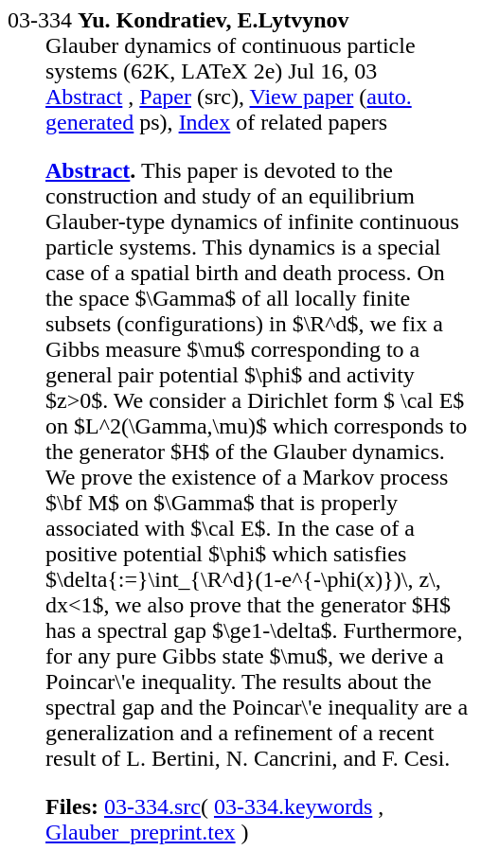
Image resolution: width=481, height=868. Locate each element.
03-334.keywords (293, 806)
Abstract (84, 97)
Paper (165, 97)
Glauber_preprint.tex (141, 832)
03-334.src (152, 806)
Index (205, 122)
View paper (302, 97)
